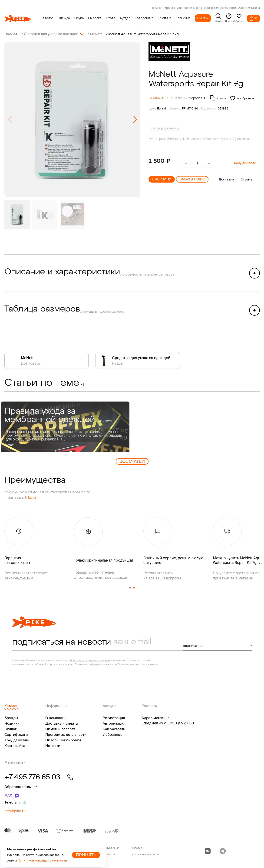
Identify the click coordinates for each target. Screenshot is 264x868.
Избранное (113, 734)
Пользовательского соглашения (137, 664)
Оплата (247, 179)
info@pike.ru (15, 811)
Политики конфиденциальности (95, 664)
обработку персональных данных (89, 660)
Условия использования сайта (145, 851)
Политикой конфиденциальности (42, 860)
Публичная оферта (113, 851)
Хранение (183, 18)
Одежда (64, 18)
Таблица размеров (165, 128)
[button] (135, 119)
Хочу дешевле (245, 163)
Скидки (203, 18)
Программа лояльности (220, 8)
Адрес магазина (249, 8)
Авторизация (114, 723)
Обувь (79, 18)
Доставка (226, 179)
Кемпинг (164, 18)
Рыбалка (95, 18)
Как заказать (114, 729)
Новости (53, 745)
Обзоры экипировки (63, 740)
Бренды (170, 8)
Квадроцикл (144, 18)
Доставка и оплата (190, 8)
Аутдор (125, 18)
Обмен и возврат (60, 729)
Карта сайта (15, 745)
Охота (111, 18)
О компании (56, 718)
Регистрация (114, 718)
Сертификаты (16, 734)
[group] (72, 119)
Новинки (157, 8)
